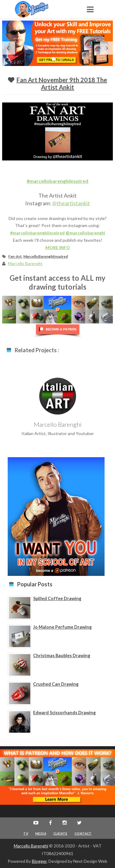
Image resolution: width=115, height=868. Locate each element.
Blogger (39, 861)
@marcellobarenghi (85, 233)
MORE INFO (58, 247)
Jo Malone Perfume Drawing (62, 627)
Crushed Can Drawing (56, 684)
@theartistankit (71, 203)
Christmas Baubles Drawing (62, 656)
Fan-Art (15, 256)
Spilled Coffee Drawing (57, 598)
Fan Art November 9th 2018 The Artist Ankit (62, 83)
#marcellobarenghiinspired (57, 181)
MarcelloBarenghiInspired (46, 256)
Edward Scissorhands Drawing (64, 713)
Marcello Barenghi (31, 846)
